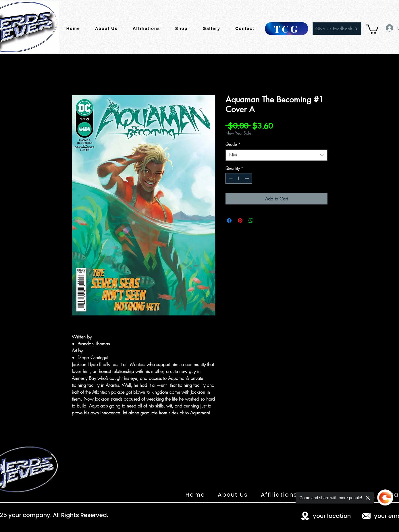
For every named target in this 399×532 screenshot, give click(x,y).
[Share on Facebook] (229, 221)
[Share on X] (262, 221)
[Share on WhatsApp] (251, 221)
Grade (233, 144)
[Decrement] (230, 178)
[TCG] (287, 29)
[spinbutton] (239, 178)
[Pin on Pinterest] (240, 221)
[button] (372, 29)
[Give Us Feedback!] (337, 29)
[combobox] (276, 155)
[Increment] (247, 178)
